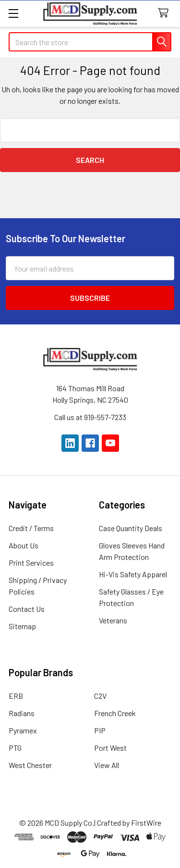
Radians (22, 713)
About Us (24, 545)
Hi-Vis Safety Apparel (133, 574)
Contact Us (27, 609)
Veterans (113, 620)
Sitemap (22, 626)
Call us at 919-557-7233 (90, 417)
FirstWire (146, 823)
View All (107, 765)
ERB (16, 696)
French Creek (115, 713)
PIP (100, 730)
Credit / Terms (31, 528)
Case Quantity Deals (131, 528)
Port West (110, 748)
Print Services (31, 563)
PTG (15, 748)
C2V (100, 696)
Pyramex (23, 730)
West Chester (30, 765)
